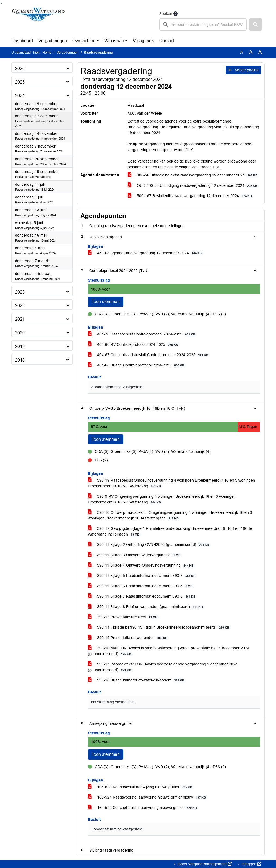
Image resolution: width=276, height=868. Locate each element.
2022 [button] (20, 306)
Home (47, 53)
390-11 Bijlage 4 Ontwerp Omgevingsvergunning (142, 565)
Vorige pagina (243, 70)
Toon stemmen (106, 302)
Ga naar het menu (1, 3)
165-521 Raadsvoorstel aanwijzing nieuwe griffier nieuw (148, 797)
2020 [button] (20, 333)
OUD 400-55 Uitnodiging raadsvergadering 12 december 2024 (193, 186)
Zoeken (166, 14)
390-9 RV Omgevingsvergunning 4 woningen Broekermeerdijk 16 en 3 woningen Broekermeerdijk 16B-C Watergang (162, 499)
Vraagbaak (143, 41)
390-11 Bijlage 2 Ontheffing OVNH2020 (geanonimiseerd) (149, 545)
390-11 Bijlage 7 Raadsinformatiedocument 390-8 (143, 596)
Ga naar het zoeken (1, 3)
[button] (256, 25)
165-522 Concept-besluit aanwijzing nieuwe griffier (143, 808)
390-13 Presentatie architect (124, 617)
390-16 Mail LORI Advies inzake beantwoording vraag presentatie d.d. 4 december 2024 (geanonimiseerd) (169, 651)
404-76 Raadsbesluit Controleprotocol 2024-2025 (142, 334)
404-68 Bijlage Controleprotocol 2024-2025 (137, 365)
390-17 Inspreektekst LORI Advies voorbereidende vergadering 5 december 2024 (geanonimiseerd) (163, 667)
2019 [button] (20, 346)
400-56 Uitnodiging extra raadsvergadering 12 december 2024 (194, 175)
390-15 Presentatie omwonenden (129, 638)
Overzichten (84, 41)
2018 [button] (20, 360)
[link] (190, 150)
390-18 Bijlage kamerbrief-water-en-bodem (137, 680)
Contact (167, 41)
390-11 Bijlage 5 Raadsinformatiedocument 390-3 (143, 576)
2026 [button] (20, 68)
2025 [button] (20, 82)
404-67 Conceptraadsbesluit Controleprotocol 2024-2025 (149, 355)
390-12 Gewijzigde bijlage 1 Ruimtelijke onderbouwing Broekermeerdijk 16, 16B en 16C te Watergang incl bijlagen (170, 531)
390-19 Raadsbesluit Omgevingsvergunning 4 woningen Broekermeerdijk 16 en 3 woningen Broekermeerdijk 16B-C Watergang (171, 483)
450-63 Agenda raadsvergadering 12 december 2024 (146, 253)
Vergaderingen (53, 41)
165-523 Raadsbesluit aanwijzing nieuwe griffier (141, 787)
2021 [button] (20, 319)
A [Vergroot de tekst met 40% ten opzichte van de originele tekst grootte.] (260, 53)
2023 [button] (20, 292)
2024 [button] (20, 96)
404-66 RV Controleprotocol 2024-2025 (134, 345)
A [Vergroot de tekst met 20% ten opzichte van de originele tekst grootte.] (251, 52)
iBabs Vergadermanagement (204, 864)
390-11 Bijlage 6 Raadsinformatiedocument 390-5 (141, 586)
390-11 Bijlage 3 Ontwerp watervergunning (135, 555)
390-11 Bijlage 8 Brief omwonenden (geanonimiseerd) (146, 607)
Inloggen (251, 864)
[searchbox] (203, 25)
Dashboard (22, 41)
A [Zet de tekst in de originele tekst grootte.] (242, 52)
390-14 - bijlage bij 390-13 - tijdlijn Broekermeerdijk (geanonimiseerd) (160, 627)
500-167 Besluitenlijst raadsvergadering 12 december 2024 (191, 196)
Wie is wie (114, 41)
